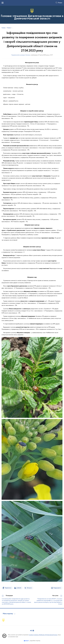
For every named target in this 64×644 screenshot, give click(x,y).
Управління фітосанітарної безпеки (21, 55)
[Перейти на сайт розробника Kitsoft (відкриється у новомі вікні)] (26, 641)
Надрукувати (57, 588)
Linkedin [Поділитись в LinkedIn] (19, 588)
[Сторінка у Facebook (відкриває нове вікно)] (33, 631)
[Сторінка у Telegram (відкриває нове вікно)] (31, 631)
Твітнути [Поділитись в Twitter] (29, 588)
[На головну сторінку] (32, 14)
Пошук (60, 3)
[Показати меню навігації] (3, 3)
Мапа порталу (8, 614)
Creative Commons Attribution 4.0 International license (43, 635)
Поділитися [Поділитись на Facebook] (8, 588)
